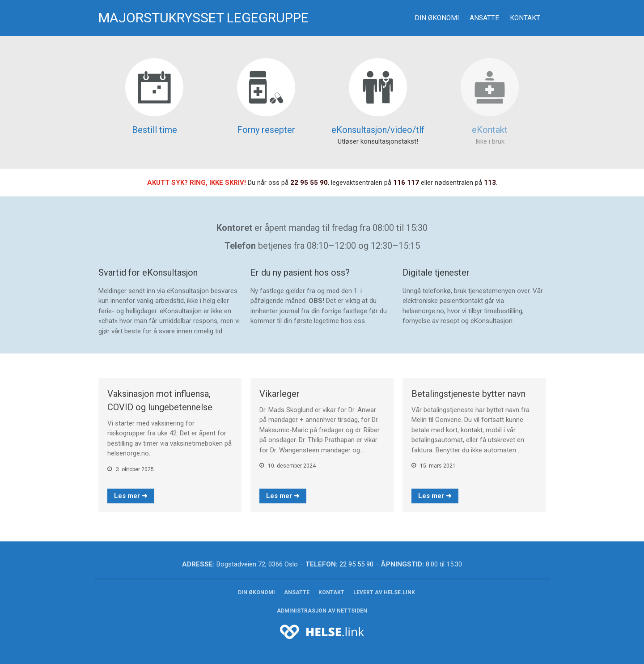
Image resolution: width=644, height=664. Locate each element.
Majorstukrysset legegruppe (203, 18)
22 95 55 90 (309, 183)
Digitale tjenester (436, 272)
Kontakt (525, 18)
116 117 (406, 183)
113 (490, 183)
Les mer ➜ (131, 496)
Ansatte (484, 18)
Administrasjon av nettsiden (322, 611)
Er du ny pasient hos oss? (300, 272)
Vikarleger (280, 394)
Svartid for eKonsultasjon (148, 272)
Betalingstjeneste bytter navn (468, 394)
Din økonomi (437, 18)
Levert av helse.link (384, 592)
